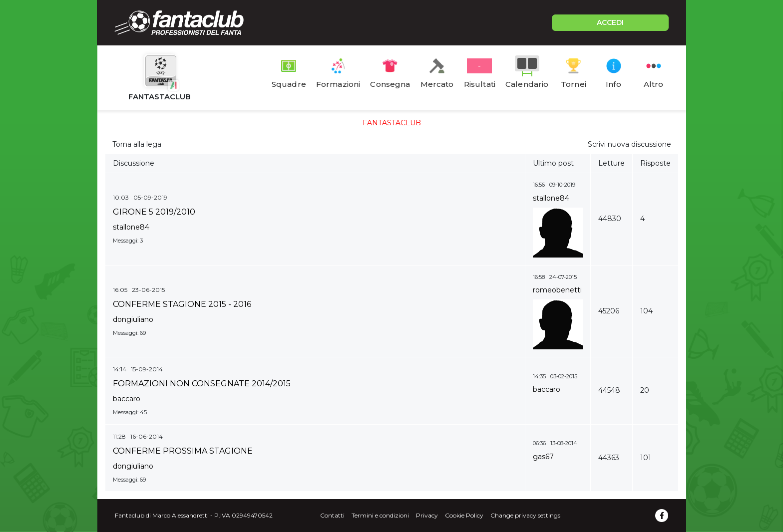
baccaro (127, 399)
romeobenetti (557, 290)
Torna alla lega (137, 144)
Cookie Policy (464, 515)
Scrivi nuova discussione (629, 144)
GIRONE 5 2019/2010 (154, 212)
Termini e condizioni (380, 515)
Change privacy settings (525, 515)
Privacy (427, 515)
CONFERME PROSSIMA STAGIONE (183, 451)
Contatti (332, 515)
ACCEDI (610, 22)
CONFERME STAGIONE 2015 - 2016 (182, 304)
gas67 (543, 457)
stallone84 (131, 227)
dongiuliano (133, 319)
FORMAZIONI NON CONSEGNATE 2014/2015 (202, 384)
